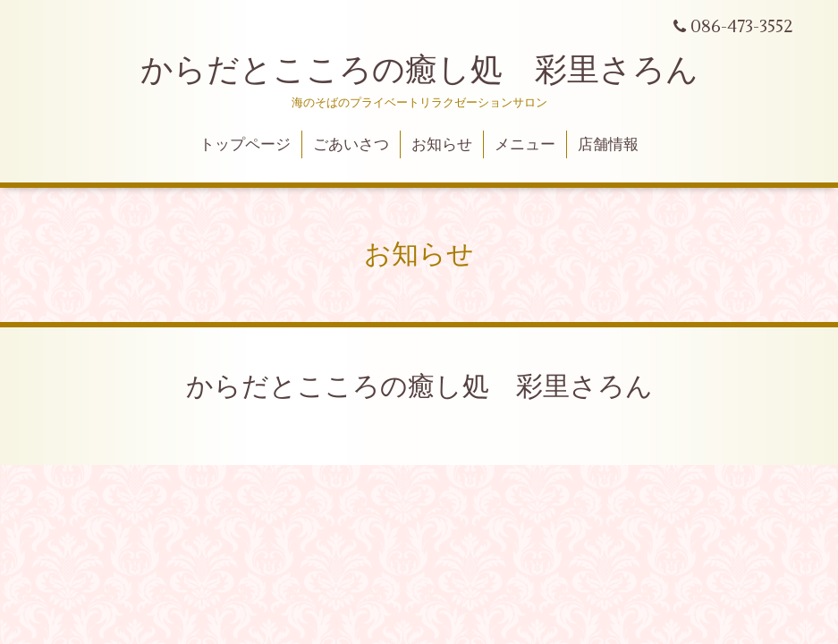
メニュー (525, 145)
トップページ (245, 145)
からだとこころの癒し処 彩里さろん (419, 71)
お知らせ (442, 145)
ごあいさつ (351, 145)
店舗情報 (608, 145)
